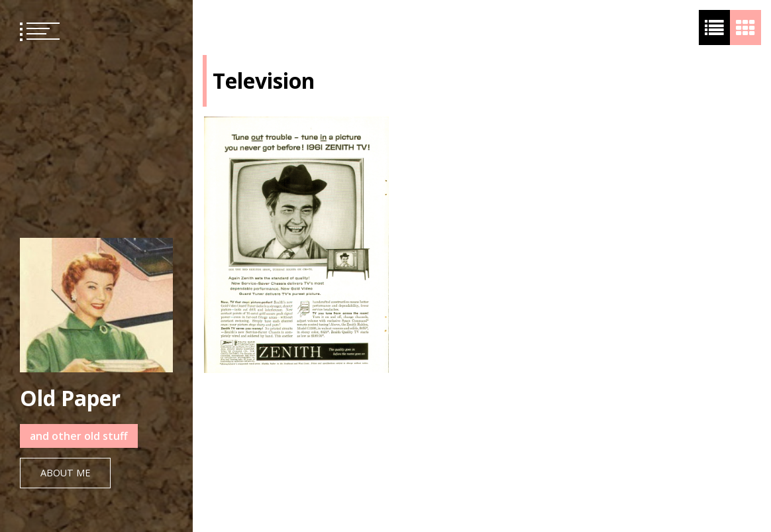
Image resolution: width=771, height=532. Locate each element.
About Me (65, 473)
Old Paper (70, 398)
